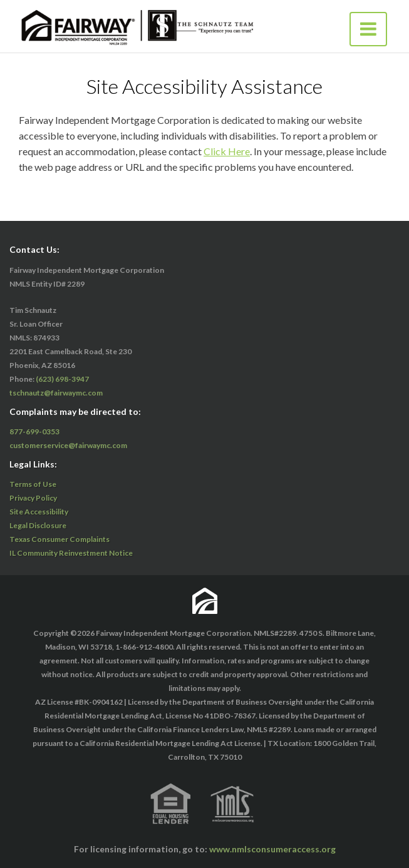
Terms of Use (33, 484)
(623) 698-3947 (62, 379)
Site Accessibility (39, 512)
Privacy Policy (33, 498)
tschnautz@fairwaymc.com (56, 393)
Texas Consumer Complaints (60, 539)
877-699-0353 (34, 431)
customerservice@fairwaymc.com (68, 445)
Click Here (227, 151)
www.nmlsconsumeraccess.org (272, 849)
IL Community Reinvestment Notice (71, 553)
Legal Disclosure (38, 525)
